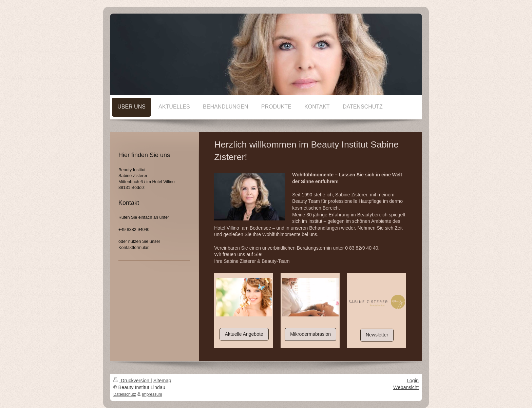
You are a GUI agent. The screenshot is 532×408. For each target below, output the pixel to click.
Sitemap (162, 381)
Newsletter (377, 335)
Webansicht (406, 387)
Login (413, 381)
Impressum (152, 394)
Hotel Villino (227, 228)
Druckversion (132, 381)
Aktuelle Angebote (244, 334)
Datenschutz (125, 394)
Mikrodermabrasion (310, 334)
